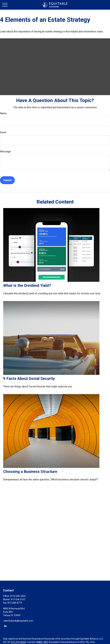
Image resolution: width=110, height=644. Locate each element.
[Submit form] (7, 180)
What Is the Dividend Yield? (27, 286)
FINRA (39, 642)
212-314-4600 (18, 642)
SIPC (46, 642)
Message (5, 151)
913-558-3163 (18, 599)
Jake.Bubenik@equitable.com (18, 621)
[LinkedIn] (5, 626)
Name (3, 113)
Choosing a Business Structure (30, 472)
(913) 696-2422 (18, 596)
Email (3, 132)
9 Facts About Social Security (29, 379)
